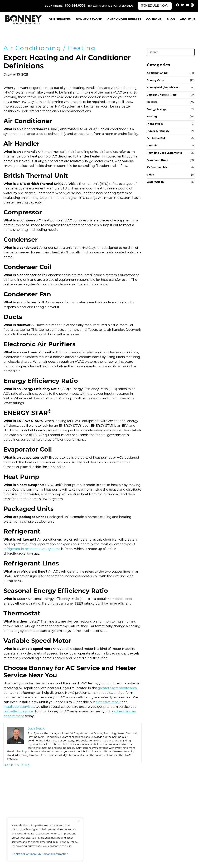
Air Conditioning (32, 49)
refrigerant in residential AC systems (32, 549)
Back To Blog (17, 765)
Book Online (54, 6)
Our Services (60, 20)
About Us (188, 20)
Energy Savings (156, 110)
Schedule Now (155, 6)
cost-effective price (18, 712)
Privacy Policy (69, 842)
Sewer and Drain (157, 160)
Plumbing (153, 146)
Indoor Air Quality (158, 131)
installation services (19, 707)
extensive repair (108, 702)
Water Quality (156, 182)
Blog (171, 20)
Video (150, 175)
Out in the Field (157, 139)
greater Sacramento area (117, 688)
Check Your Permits (124, 20)
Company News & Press (162, 95)
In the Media (155, 124)
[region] (45, 839)
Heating (82, 49)
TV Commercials (157, 168)
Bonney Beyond (89, 20)
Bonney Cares (156, 80)
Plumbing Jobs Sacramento (164, 153)
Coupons (154, 20)
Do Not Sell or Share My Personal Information (40, 854)
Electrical (153, 102)
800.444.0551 (75, 6)
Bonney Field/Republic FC (163, 88)
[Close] (79, 821)
